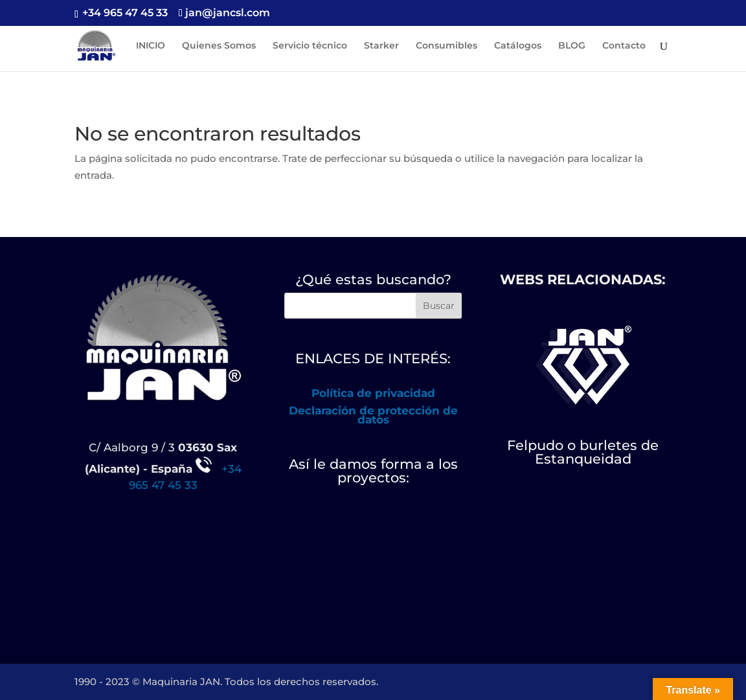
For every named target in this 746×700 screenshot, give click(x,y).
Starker (381, 46)
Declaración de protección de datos (373, 415)
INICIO (151, 46)
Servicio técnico (310, 46)
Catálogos (518, 46)
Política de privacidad (373, 393)
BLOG (572, 46)
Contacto (624, 46)
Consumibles (446, 46)
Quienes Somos (219, 46)
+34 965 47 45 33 (124, 13)
